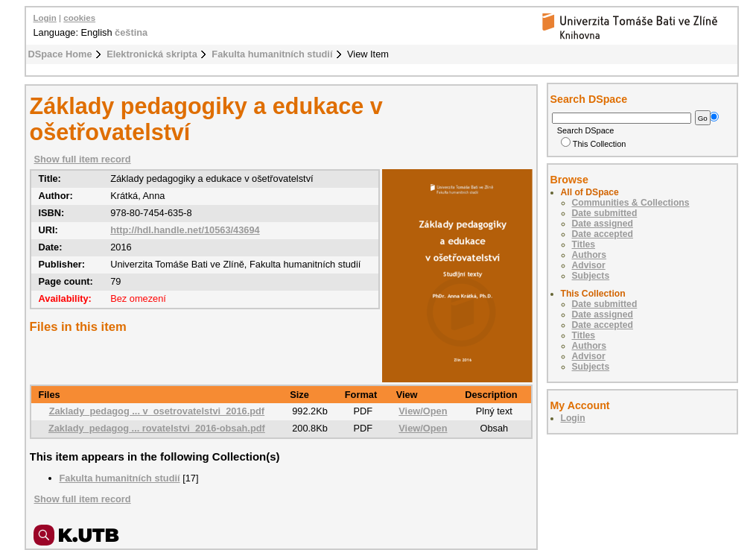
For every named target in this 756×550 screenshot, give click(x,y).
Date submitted (605, 213)
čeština (131, 32)
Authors (590, 255)
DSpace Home (60, 54)
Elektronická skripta (152, 54)
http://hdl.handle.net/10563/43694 (185, 230)
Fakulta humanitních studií (272, 54)
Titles (584, 244)
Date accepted (603, 234)
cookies (79, 18)
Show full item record (83, 159)
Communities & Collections (631, 203)
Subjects (591, 276)
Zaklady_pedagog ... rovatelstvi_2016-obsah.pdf (157, 428)
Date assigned (603, 224)
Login (45, 18)
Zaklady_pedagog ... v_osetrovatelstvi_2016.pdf (157, 411)
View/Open (423, 411)
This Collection (594, 144)
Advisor (589, 265)
